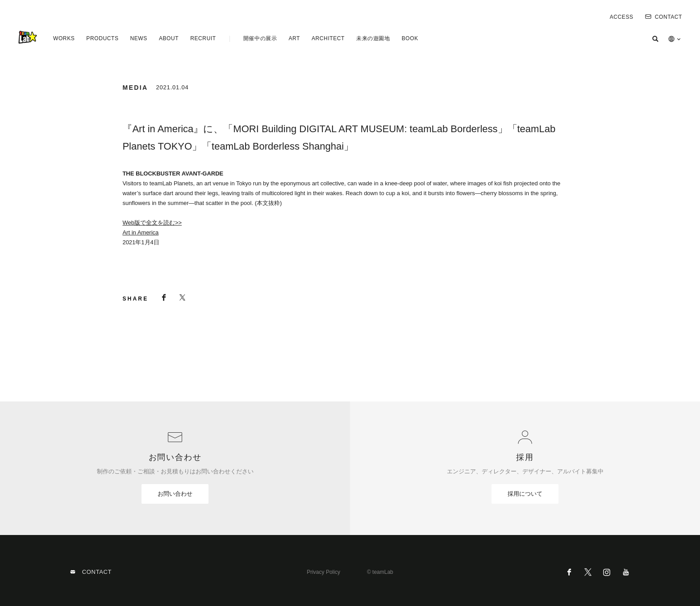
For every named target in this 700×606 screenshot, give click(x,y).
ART (294, 38)
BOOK (410, 38)
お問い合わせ (175, 494)
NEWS (138, 38)
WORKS (64, 38)
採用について (525, 494)
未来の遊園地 (373, 38)
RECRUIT (203, 38)
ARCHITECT (328, 38)
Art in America (140, 232)
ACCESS (622, 17)
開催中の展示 (260, 38)
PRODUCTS (102, 38)
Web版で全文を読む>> (152, 223)
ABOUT (169, 38)
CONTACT (664, 17)
